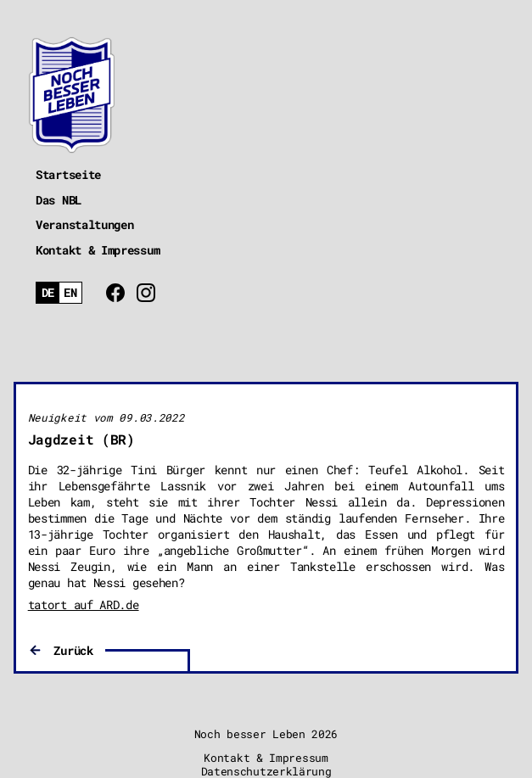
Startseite (68, 174)
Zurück (73, 650)
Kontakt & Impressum (98, 250)
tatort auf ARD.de (84, 604)
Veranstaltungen (85, 224)
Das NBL (59, 200)
